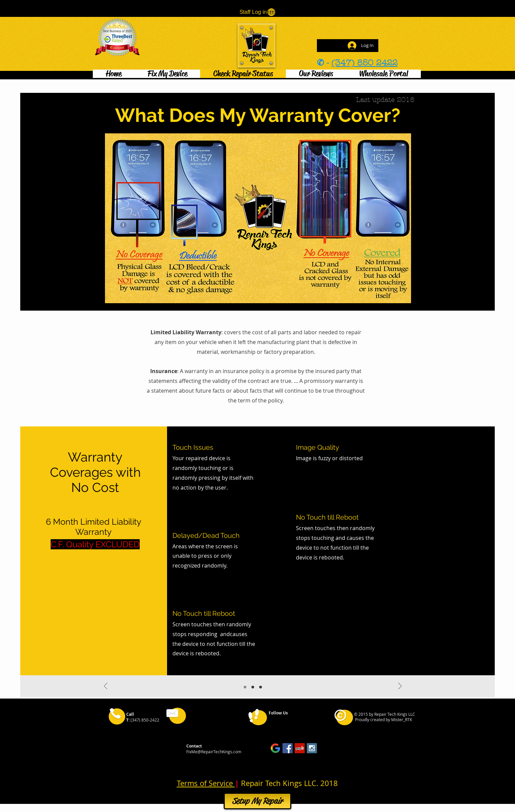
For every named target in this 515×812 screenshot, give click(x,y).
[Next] (400, 687)
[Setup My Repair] (257, 801)
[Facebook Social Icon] (288, 748)
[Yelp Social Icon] (300, 748)
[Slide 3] (261, 687)
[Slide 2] (253, 687)
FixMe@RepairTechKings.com (214, 752)
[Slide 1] (245, 687)
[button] (167, 74)
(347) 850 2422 (364, 63)
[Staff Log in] (258, 12)
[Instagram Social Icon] (312, 748)
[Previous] (106, 687)
